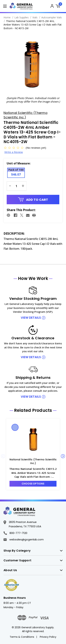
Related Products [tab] (33, 410)
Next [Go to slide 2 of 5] (63, 456)
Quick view (15, 427)
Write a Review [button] (14, 152)
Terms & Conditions (22, 637)
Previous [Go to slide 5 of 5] (3, 456)
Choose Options (33, 484)
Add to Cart (33, 200)
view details (31, 318)
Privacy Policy (48, 637)
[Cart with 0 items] (59, 7)
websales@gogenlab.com (24, 539)
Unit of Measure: (19, 163)
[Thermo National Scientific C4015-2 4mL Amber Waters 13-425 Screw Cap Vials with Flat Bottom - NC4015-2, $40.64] (33, 439)
